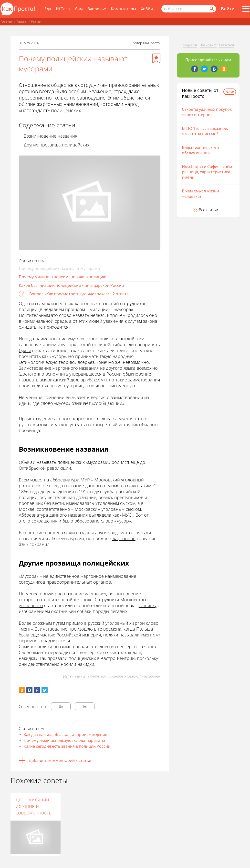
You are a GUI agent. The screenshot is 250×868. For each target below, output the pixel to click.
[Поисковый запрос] (189, 9)
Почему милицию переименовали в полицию (62, 277)
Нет (85, 706)
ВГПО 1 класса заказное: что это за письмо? (205, 131)
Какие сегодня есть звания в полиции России (67, 746)
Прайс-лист (208, 45)
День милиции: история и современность (34, 806)
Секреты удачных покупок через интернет (207, 112)
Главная (6, 22)
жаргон (137, 623)
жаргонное (124, 538)
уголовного (31, 605)
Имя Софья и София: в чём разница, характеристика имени (207, 172)
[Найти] (211, 9)
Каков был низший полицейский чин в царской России (71, 285)
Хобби (147, 9)
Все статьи (208, 210)
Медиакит (190, 45)
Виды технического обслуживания (200, 150)
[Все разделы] (246, 9)
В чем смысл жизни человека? (200, 194)
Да (61, 706)
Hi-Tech (63, 9)
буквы (25, 350)
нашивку (148, 605)
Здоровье (97, 9)
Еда (48, 9)
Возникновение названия (51, 136)
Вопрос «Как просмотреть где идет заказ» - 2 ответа (79, 294)
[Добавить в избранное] (156, 58)
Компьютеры (123, 9)
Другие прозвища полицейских (57, 145)
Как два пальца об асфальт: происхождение (65, 734)
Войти (228, 9)
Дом (79, 9)
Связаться (226, 45)
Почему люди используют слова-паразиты (64, 740)
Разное (21, 22)
